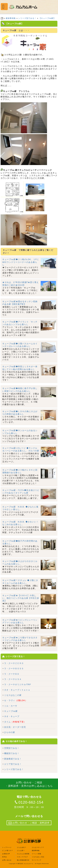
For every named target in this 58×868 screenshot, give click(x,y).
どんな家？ (21, 851)
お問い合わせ (7, 860)
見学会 (4, 857)
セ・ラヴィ (16, 700)
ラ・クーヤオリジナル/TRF (18, 684)
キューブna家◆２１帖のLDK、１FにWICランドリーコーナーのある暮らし (21, 262)
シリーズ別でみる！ (27, 18)
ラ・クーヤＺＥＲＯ (14, 663)
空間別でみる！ (12, 748)
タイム (15, 722)
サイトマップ (37, 860)
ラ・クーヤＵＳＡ (13, 679)
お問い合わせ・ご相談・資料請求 (29, 823)
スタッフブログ (22, 857)
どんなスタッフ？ (38, 847)
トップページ (7, 847)
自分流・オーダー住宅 (15, 727)
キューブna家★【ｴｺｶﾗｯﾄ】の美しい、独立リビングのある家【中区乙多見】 (21, 598)
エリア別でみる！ (13, 764)
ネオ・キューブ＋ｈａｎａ (17, 690)
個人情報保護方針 (23, 860)
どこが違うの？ (8, 851)
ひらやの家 (10, 732)
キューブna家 (11, 711)
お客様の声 (6, 854)
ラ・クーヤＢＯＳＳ (14, 669)
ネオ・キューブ (12, 716)
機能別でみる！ (12, 753)
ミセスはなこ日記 (38, 857)
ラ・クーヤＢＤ (12, 674)
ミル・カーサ (11, 706)
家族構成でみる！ (13, 759)
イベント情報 (37, 854)
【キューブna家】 (47, 18)
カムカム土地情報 (23, 854)
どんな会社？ (22, 847)
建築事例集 (11, 18)
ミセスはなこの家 (13, 695)
